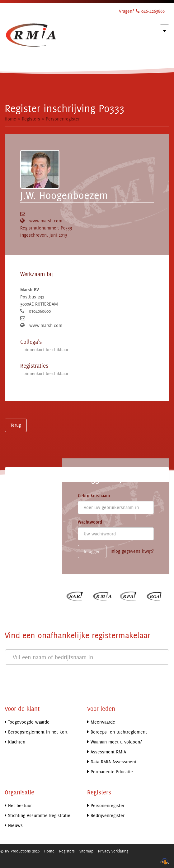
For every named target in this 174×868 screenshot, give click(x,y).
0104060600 (40, 311)
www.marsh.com (46, 221)
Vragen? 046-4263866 (142, 11)
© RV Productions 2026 (20, 851)
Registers (31, 119)
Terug (16, 425)
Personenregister (63, 119)
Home (10, 119)
